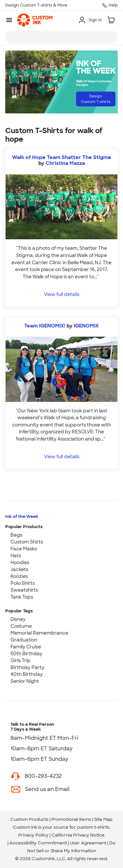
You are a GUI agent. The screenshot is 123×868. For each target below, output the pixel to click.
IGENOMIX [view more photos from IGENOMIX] (86, 326)
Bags (16, 535)
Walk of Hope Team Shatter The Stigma (61, 157)
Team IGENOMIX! (45, 326)
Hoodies (20, 562)
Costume (21, 626)
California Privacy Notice (78, 835)
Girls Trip (20, 661)
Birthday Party (27, 667)
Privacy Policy (33, 835)
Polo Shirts (23, 583)
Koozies (19, 576)
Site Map (103, 819)
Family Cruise (26, 647)
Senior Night (25, 681)
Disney (18, 619)
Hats (16, 556)
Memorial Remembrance (39, 633)
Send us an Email (47, 789)
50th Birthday (26, 654)
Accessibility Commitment (38, 843)
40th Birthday (27, 674)
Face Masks (24, 549)
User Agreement (88, 843)
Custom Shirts (27, 542)
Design (96, 99)
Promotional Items (71, 819)
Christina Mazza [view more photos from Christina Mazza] (65, 163)
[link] (35, 20)
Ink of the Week (22, 516)
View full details (62, 294)
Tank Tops (22, 597)
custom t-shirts (93, 827)
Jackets (19, 569)
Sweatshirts (24, 590)
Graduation (24, 640)
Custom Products (30, 819)
